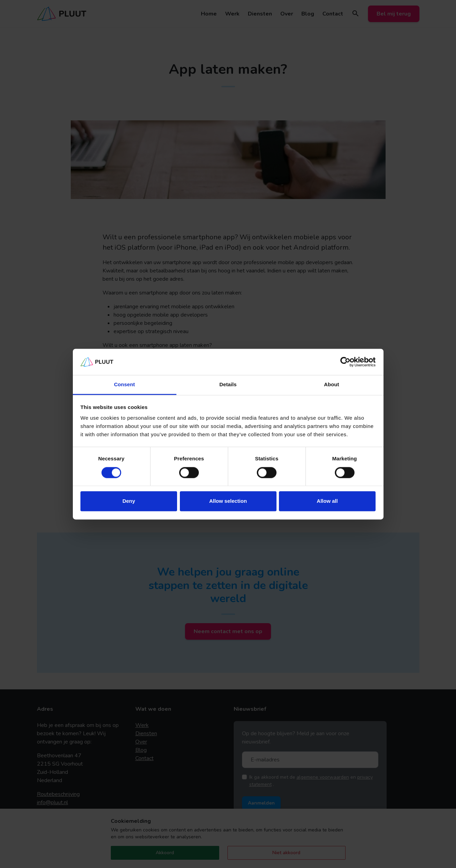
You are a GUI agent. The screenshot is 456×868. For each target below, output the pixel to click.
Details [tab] (228, 385)
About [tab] (332, 385)
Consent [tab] (124, 385)
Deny (129, 501)
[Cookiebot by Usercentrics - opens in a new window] (345, 362)
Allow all (327, 501)
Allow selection (228, 501)
